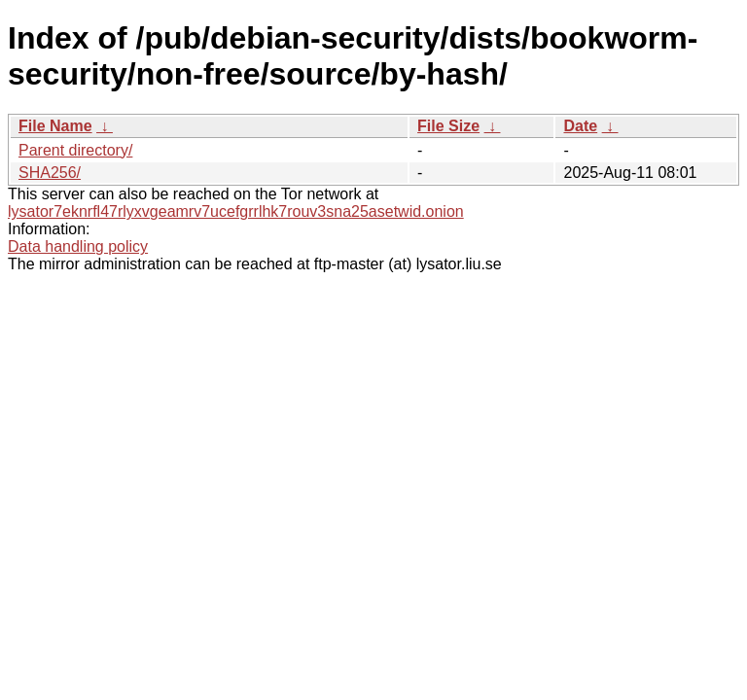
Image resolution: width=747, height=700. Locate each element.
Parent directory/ (75, 150)
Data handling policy (78, 246)
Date (580, 126)
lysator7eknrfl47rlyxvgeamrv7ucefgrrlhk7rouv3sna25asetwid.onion (236, 211)
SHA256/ (50, 173)
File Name (55, 126)
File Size (448, 126)
